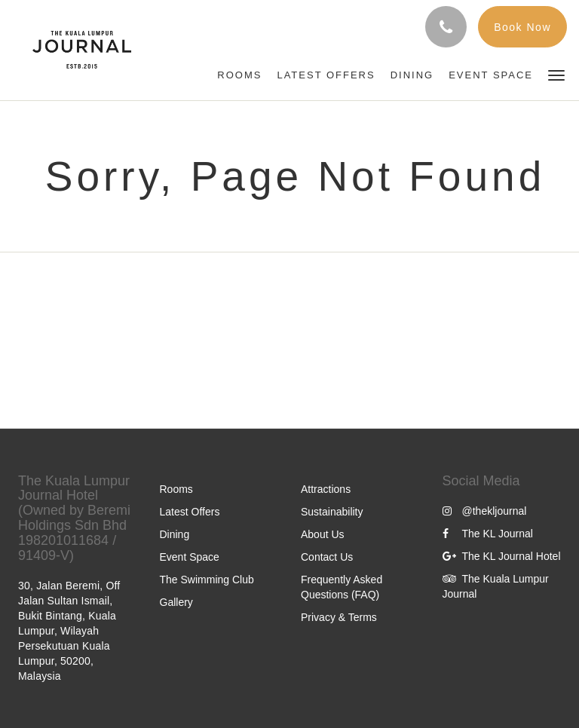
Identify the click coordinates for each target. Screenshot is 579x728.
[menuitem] (239, 75)
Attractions (326, 489)
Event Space (190, 557)
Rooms (176, 489)
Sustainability (332, 512)
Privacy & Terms (339, 617)
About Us (323, 534)
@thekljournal (485, 511)
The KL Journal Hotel (502, 556)
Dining (175, 534)
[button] (556, 74)
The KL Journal (488, 534)
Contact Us (327, 557)
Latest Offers (190, 512)
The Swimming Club (207, 580)
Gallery (176, 602)
